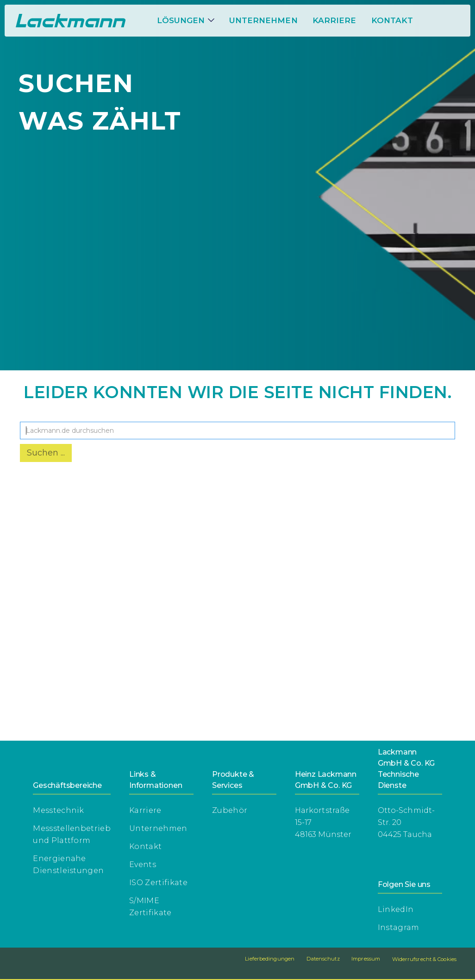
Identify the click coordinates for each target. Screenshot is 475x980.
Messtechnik (59, 810)
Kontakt (392, 20)
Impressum (366, 959)
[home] (71, 21)
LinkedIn (396, 909)
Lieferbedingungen (270, 959)
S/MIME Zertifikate (150, 907)
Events (143, 865)
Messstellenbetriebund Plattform (72, 834)
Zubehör (230, 810)
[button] (186, 20)
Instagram (399, 927)
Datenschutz (323, 959)
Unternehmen (263, 20)
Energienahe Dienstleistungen (68, 865)
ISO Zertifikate (158, 883)
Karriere (145, 810)
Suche (34, 414)
